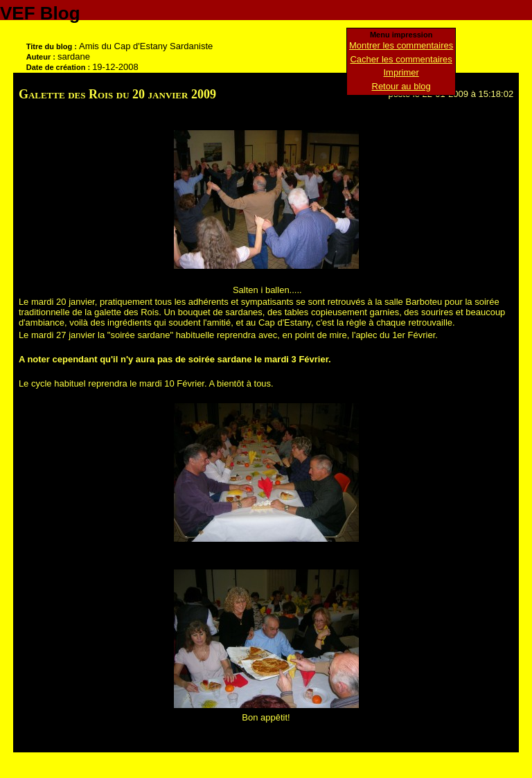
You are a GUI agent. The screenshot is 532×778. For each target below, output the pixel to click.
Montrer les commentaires (401, 45)
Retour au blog (401, 86)
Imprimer (401, 72)
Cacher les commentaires (401, 59)
